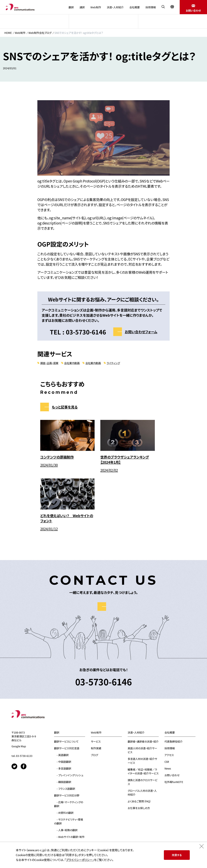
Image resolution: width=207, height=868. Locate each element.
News (168, 708)
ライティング (113, 363)
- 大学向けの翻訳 (65, 783)
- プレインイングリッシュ (69, 715)
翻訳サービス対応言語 (67, 688)
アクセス (169, 695)
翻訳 (71, 7)
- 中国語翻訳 (63, 702)
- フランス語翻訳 (65, 729)
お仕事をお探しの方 (139, 748)
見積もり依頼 (62, 824)
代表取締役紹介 (174, 681)
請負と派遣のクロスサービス (143, 722)
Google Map (19, 686)
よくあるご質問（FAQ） (139, 741)
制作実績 (105, 21)
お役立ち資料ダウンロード (69, 817)
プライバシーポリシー (79, 860)
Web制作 (96, 7)
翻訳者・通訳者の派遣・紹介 (143, 681)
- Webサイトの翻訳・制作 (69, 777)
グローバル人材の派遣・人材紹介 (142, 732)
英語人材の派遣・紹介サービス (142, 690)
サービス (35, 21)
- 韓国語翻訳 (63, 722)
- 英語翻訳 (61, 695)
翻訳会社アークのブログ (68, 831)
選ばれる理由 (62, 790)
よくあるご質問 (62, 797)
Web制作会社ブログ (40, 33)
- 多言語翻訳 (63, 708)
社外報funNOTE (174, 722)
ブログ (174, 21)
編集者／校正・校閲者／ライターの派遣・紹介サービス (143, 711)
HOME (8, 33)
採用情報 (151, 7)
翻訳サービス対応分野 (67, 735)
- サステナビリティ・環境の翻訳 (68, 761)
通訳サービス (62, 837)
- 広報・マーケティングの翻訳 (69, 744)
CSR (167, 702)
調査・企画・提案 (49, 363)
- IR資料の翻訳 (64, 753)
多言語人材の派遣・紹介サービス (142, 701)
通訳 (82, 7)
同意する (177, 855)
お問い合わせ (172, 715)
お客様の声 (60, 804)
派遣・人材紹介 (115, 7)
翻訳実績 (59, 810)
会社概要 (135, 7)
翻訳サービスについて (66, 681)
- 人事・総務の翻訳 (66, 770)
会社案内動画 (72, 363)
